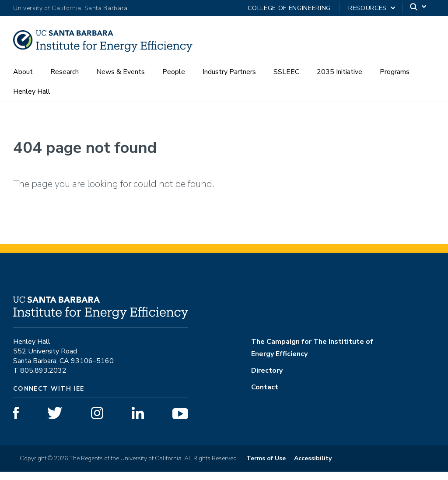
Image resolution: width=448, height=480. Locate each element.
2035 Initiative (339, 80)
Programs (395, 80)
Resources (367, 8)
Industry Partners (229, 80)
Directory (267, 379)
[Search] (419, 8)
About (23, 80)
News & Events (121, 80)
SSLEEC (286, 80)
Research (65, 80)
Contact (265, 395)
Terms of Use (266, 467)
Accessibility (313, 467)
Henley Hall (32, 100)
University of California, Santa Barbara (70, 8)
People (174, 80)
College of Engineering (289, 8)
